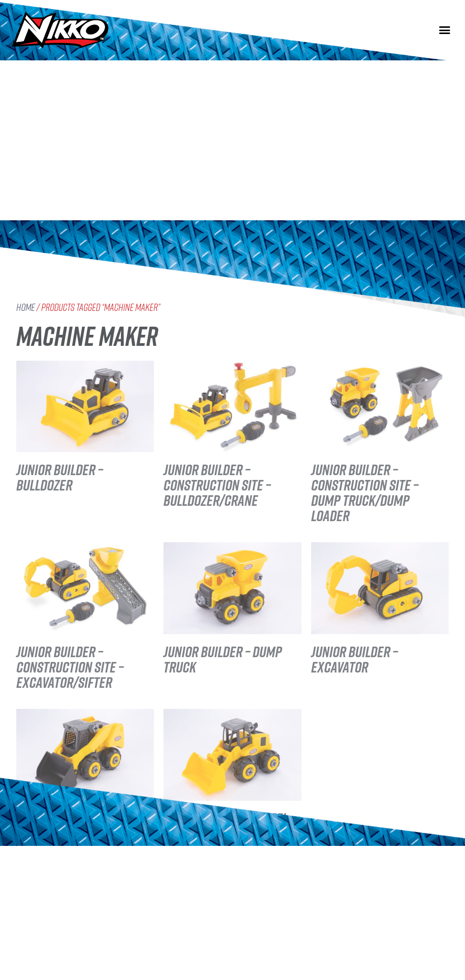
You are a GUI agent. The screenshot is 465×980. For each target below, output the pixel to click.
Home (26, 307)
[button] (445, 29)
